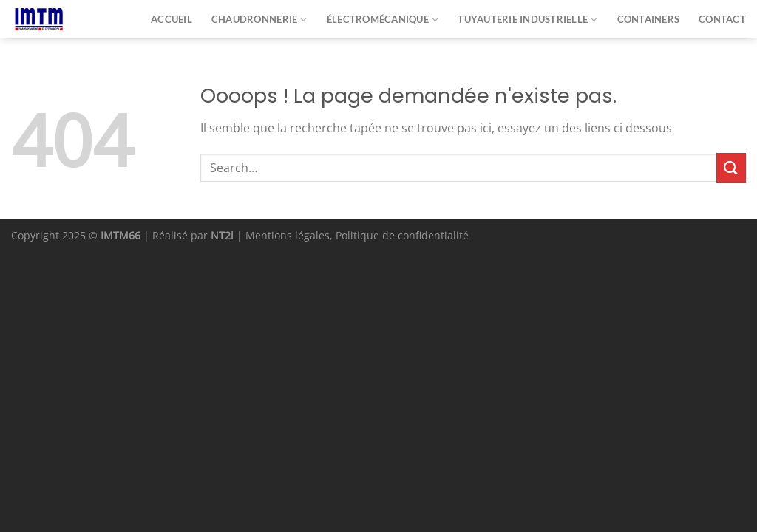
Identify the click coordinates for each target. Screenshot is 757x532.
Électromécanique (383, 20)
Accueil (172, 19)
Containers (649, 19)
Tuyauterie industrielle (527, 20)
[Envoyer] (731, 167)
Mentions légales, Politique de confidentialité (357, 235)
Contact (722, 19)
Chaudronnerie (259, 20)
